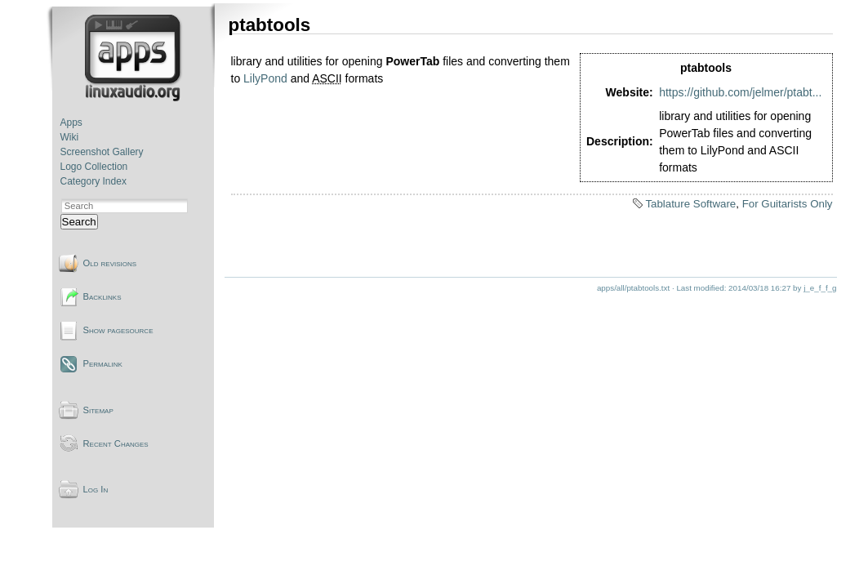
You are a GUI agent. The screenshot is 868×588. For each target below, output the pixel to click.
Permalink (103, 363)
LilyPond (265, 78)
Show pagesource (118, 330)
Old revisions (110, 263)
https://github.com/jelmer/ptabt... (740, 92)
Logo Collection (94, 167)
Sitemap (98, 410)
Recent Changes (116, 443)
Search (79, 222)
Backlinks (102, 296)
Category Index (93, 181)
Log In (96, 489)
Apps (71, 122)
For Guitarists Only (788, 204)
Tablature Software (690, 204)
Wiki (70, 137)
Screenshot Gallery (102, 152)
